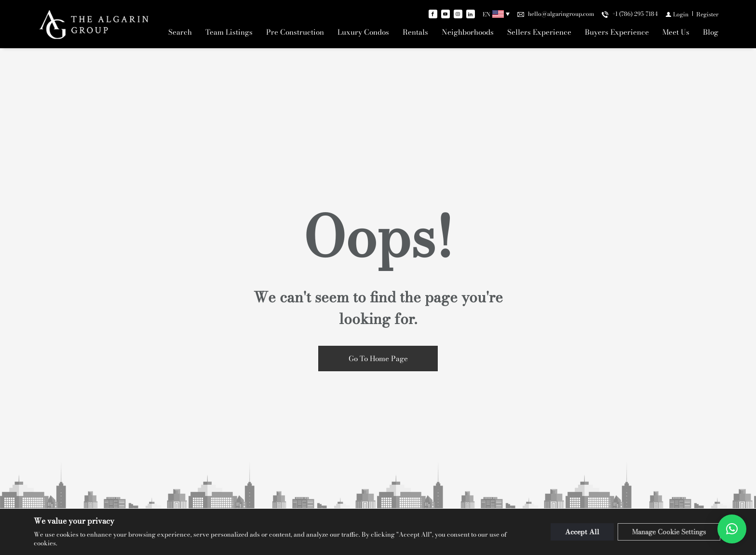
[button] (732, 529)
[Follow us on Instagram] (458, 14)
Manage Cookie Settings (669, 532)
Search (180, 32)
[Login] (677, 14)
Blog (711, 32)
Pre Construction (295, 32)
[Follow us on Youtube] (445, 14)
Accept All (582, 532)
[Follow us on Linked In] (471, 14)
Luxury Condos (363, 32)
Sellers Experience (539, 32)
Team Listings (229, 32)
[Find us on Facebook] (433, 14)
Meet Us (676, 32)
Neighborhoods (468, 32)
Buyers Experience (617, 32)
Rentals (415, 32)
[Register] (707, 14)
